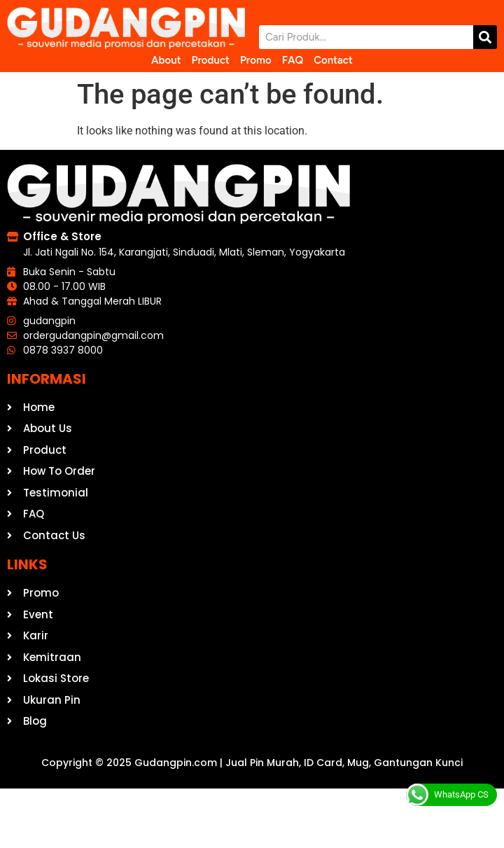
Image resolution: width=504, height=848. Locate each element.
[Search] (485, 37)
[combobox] (366, 37)
